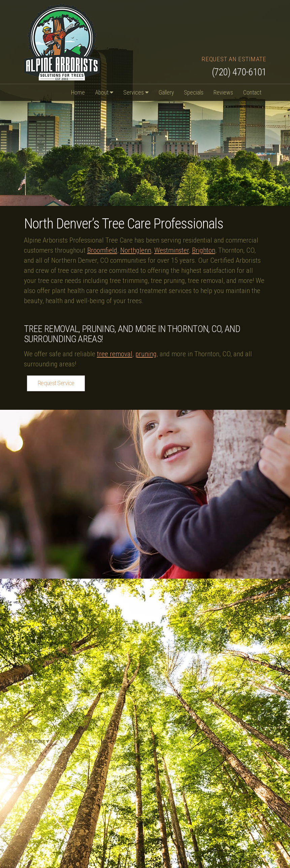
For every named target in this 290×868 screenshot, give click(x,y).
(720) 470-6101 (239, 72)
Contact (252, 92)
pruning (146, 354)
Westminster (172, 250)
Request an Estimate (234, 59)
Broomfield (102, 250)
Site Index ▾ (35, 741)
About (104, 92)
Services (136, 92)
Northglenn (136, 250)
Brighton (204, 250)
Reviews (223, 92)
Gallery (166, 92)
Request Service (56, 383)
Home (78, 92)
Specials (194, 92)
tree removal (115, 354)
